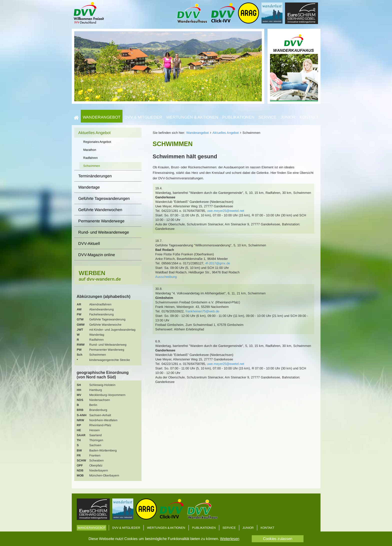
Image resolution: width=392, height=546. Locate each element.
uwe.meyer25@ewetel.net (226, 211)
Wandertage (89, 187)
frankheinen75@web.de (202, 311)
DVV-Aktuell (89, 243)
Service (267, 117)
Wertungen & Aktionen (192, 117)
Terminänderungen (95, 176)
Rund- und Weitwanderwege (104, 232)
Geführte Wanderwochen (100, 210)
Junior (288, 117)
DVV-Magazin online (97, 255)
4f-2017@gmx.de (218, 263)
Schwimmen (92, 166)
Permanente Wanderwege (101, 221)
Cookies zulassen (278, 539)
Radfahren (90, 158)
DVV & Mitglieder (143, 117)
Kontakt (309, 117)
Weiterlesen (230, 539)
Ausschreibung (166, 277)
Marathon (90, 150)
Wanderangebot (102, 117)
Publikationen (238, 117)
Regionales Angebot (97, 142)
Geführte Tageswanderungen (104, 198)
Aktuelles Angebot (226, 133)
